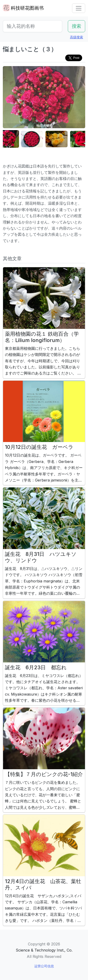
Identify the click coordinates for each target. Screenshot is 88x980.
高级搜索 (77, 37)
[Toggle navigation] (79, 8)
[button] (15, 139)
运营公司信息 (44, 966)
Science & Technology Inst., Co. (44, 950)
